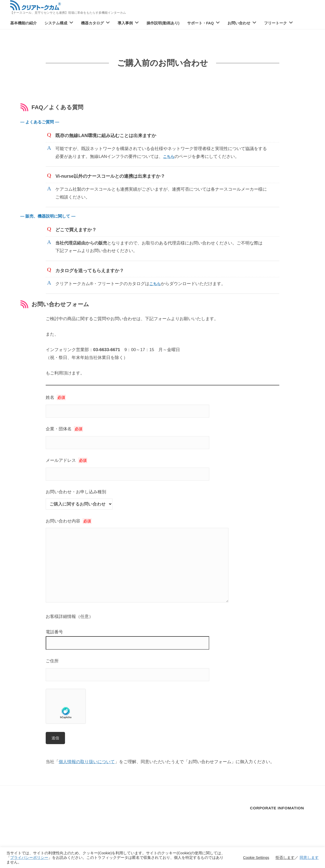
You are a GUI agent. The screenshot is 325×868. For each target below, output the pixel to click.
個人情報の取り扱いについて (87, 762)
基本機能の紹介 (23, 23)
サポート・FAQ (200, 23)
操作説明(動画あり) (163, 23)
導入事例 (125, 23)
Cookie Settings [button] (256, 858)
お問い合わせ (239, 23)
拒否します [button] (285, 858)
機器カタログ (92, 23)
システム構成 (56, 23)
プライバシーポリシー (29, 858)
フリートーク (275, 23)
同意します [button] (309, 858)
